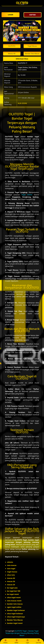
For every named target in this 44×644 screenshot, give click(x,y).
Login (27, 641)
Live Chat (38, 641)
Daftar (17, 641)
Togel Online (27, 195)
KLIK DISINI (22, 103)
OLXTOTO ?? (23, 63)
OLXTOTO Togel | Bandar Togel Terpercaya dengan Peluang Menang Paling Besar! (22, 633)
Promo (5, 641)
